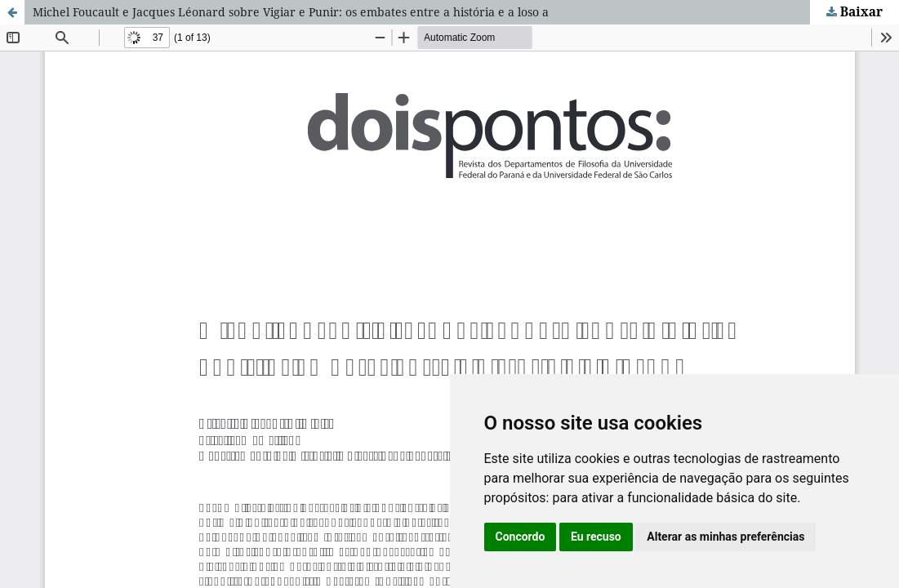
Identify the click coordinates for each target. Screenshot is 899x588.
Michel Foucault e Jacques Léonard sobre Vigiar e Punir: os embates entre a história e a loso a (291, 12)
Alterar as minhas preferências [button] (725, 537)
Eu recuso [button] (596, 537)
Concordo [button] (521, 537)
